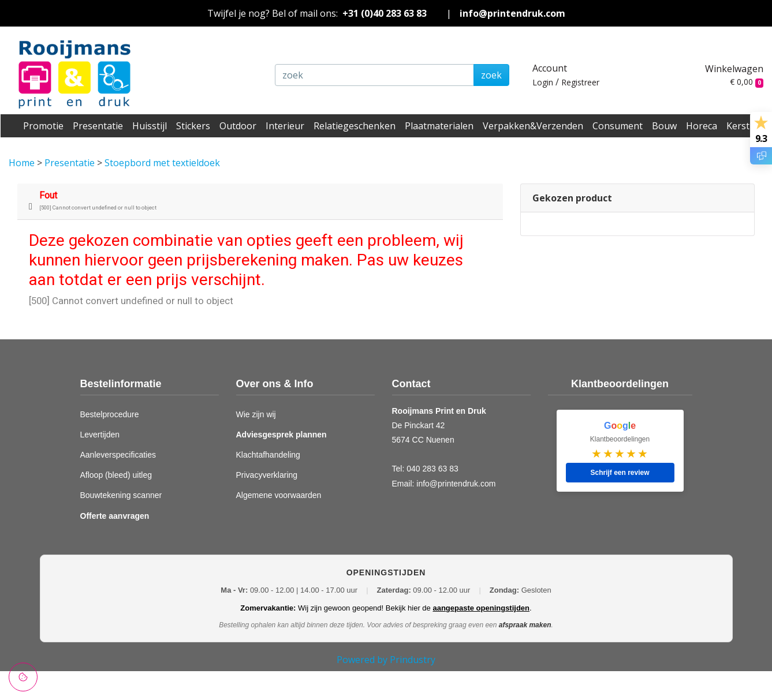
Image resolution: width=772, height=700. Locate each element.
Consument (618, 126)
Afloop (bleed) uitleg (116, 475)
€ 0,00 (747, 82)
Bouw (664, 126)
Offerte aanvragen (115, 516)
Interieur (285, 126)
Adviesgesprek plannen (281, 435)
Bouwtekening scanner (121, 495)
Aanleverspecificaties (118, 455)
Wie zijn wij (256, 414)
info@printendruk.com (512, 13)
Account (550, 68)
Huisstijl (150, 126)
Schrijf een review (620, 473)
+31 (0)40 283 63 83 (385, 13)
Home (23, 163)
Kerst (738, 126)
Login (543, 82)
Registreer (580, 82)
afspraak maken (525, 625)
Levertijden (100, 435)
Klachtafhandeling (268, 455)
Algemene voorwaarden (279, 495)
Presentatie (98, 126)
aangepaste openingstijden (481, 608)
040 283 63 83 (432, 469)
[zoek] (374, 75)
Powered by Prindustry (386, 660)
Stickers (193, 126)
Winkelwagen (734, 69)
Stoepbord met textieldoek (162, 163)
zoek (491, 75)
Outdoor (238, 126)
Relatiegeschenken (355, 126)
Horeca (702, 126)
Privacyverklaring (267, 475)
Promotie (43, 126)
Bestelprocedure (110, 414)
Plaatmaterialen (439, 126)
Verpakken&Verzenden (533, 126)
